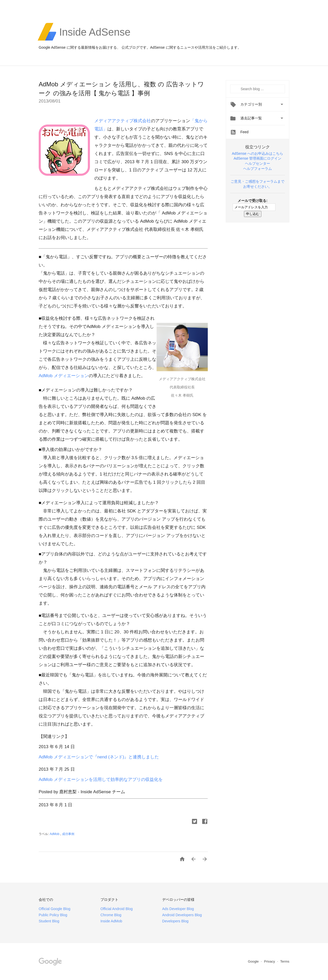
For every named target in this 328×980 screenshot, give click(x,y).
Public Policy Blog (53, 915)
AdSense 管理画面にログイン (258, 158)
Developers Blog (175, 921)
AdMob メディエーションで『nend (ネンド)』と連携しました (99, 757)
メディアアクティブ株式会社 (123, 121)
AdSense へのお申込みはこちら (258, 153)
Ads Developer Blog (178, 909)
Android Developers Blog (182, 915)
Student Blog (49, 921)
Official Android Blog (117, 909)
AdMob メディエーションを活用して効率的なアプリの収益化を (101, 780)
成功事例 (68, 834)
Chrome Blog (111, 915)
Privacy (270, 961)
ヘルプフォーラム (258, 169)
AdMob (55, 834)
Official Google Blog (54, 909)
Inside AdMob (111, 921)
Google (254, 961)
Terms (285, 961)
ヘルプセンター (258, 163)
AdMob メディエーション (64, 376)
